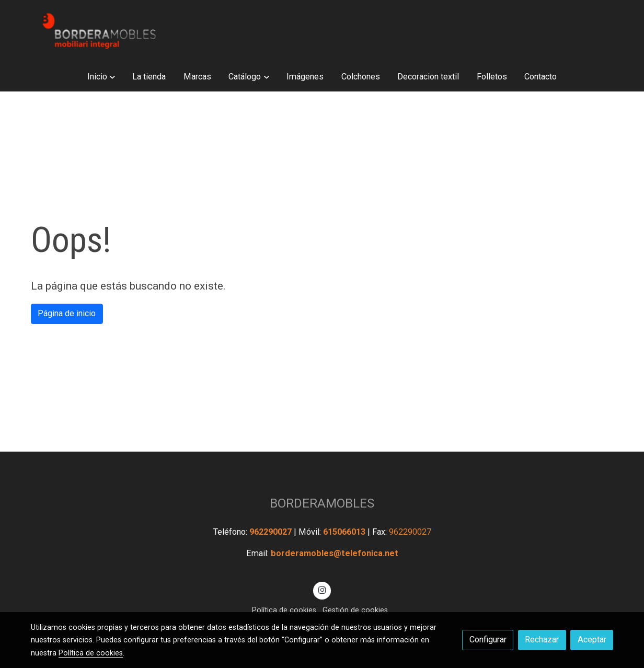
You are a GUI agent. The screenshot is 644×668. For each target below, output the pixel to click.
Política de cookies (284, 610)
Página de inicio (67, 313)
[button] (101, 77)
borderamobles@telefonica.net (335, 553)
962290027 (272, 532)
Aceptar (592, 640)
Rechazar (542, 640)
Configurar (488, 640)
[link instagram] (322, 590)
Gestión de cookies (355, 610)
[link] (98, 31)
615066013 (345, 532)
